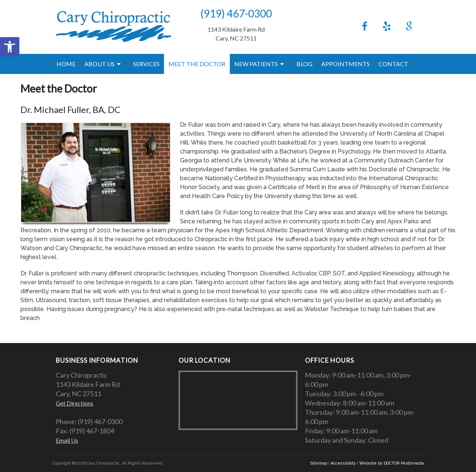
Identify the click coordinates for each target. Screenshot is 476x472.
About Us (99, 64)
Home (66, 64)
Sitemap (319, 463)
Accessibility (343, 463)
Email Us (67, 440)
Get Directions (75, 403)
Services (146, 64)
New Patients (256, 64)
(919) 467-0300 (236, 13)
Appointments (345, 64)
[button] (10, 47)
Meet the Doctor (197, 64)
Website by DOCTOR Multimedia (392, 463)
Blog (304, 64)
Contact (393, 64)
